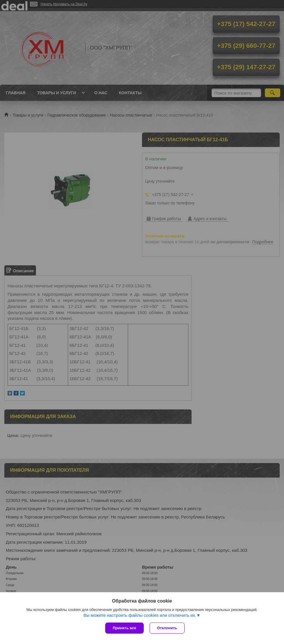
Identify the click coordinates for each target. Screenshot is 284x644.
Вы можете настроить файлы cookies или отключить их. (140, 615)
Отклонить (167, 628)
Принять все (124, 628)
